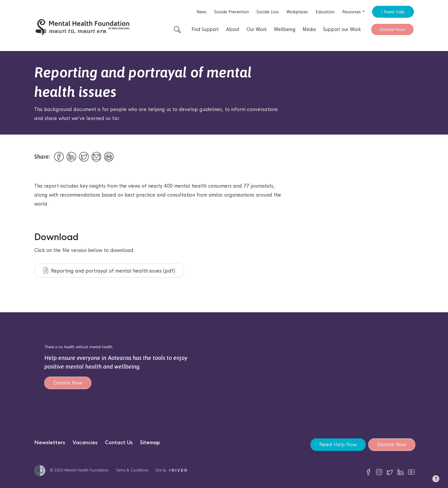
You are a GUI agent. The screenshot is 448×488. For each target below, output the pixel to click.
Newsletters (50, 443)
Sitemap (150, 443)
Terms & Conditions (132, 470)
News (202, 12)
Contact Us (119, 443)
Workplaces (297, 12)
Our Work (257, 29)
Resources (354, 12)
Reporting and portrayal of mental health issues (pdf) (109, 271)
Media (309, 29)
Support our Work (342, 29)
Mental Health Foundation (87, 470)
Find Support (205, 29)
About (233, 29)
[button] (436, 480)
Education (325, 12)
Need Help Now (338, 445)
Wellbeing (285, 29)
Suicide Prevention (232, 12)
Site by (171, 470)
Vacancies (85, 443)
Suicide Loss (268, 12)
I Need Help (393, 12)
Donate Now (392, 29)
